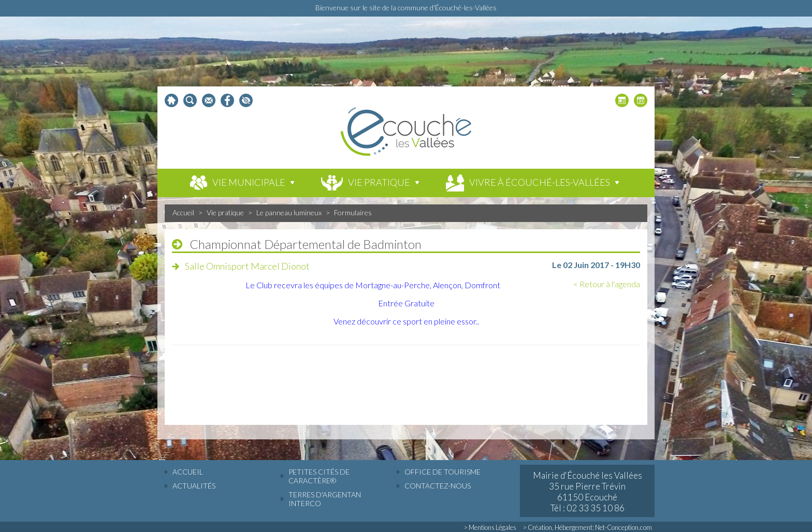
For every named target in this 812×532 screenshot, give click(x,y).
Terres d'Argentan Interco (325, 499)
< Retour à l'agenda (607, 284)
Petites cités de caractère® (319, 476)
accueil (188, 472)
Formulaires (353, 212)
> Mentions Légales (490, 527)
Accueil (183, 212)
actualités (194, 486)
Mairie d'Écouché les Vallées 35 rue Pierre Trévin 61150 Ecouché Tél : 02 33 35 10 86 (588, 492)
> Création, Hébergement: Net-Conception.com (588, 527)
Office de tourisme (443, 472)
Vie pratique (225, 212)
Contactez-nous (438, 486)
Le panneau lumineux (289, 212)
